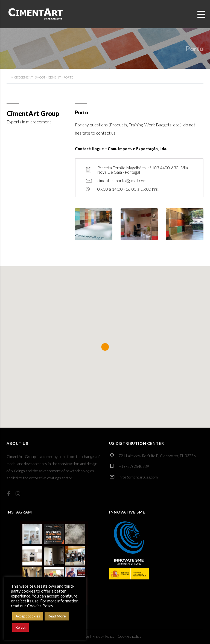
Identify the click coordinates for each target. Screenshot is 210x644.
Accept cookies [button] (28, 616)
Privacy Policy (103, 636)
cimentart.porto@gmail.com (122, 181)
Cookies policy (129, 636)
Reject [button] (21, 627)
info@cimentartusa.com (138, 477)
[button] (32, 534)
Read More (57, 616)
